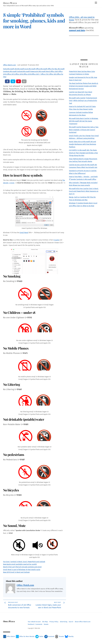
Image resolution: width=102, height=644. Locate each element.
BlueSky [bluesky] (69, 637)
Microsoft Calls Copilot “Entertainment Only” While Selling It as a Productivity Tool (83, 101)
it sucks (56, 240)
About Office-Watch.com (83, 622)
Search (71, 622)
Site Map (45, 622)
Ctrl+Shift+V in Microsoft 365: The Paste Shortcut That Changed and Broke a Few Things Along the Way (83, 153)
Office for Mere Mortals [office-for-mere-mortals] (25, 637)
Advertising (64, 622)
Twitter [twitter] (39, 637)
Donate (46, 624)
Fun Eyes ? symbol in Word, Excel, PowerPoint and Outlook (24, 562)
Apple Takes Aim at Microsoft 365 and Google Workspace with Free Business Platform (82, 144)
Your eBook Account (34, 622)
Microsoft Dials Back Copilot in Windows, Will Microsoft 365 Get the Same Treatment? (84, 121)
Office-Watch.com (25, 585)
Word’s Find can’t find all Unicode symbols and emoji (22, 567)
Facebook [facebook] (49, 637)
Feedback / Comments (35, 624)
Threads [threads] (59, 637)
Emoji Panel (24, 233)
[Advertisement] (34, 47)
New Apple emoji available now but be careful (20, 564)
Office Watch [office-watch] (9, 637)
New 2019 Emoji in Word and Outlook (16, 572)
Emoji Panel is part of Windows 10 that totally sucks (22, 570)
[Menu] (96, 3)
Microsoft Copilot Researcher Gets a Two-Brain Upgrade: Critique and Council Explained (84, 130)
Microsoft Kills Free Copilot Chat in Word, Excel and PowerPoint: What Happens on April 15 (84, 191)
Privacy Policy (54, 622)
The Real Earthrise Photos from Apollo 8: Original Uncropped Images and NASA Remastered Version (84, 86)
